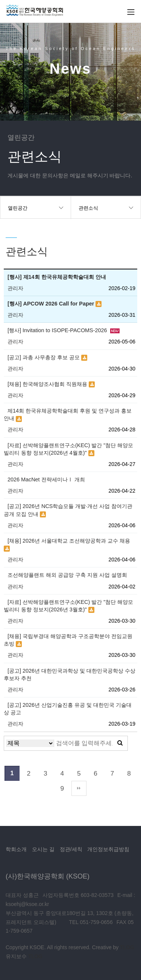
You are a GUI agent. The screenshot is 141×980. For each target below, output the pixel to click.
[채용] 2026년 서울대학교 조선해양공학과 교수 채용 (69, 541)
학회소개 (16, 849)
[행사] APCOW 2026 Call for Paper (52, 304)
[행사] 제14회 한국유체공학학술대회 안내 (57, 277)
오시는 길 (43, 849)
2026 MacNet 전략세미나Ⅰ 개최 (46, 479)
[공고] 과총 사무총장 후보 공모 (44, 357)
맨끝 (79, 788)
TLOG (127, 947)
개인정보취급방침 (108, 849)
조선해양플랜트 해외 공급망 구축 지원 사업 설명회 (67, 575)
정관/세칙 (71, 849)
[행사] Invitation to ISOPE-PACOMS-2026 (58, 330)
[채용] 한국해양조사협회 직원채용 (48, 384)
